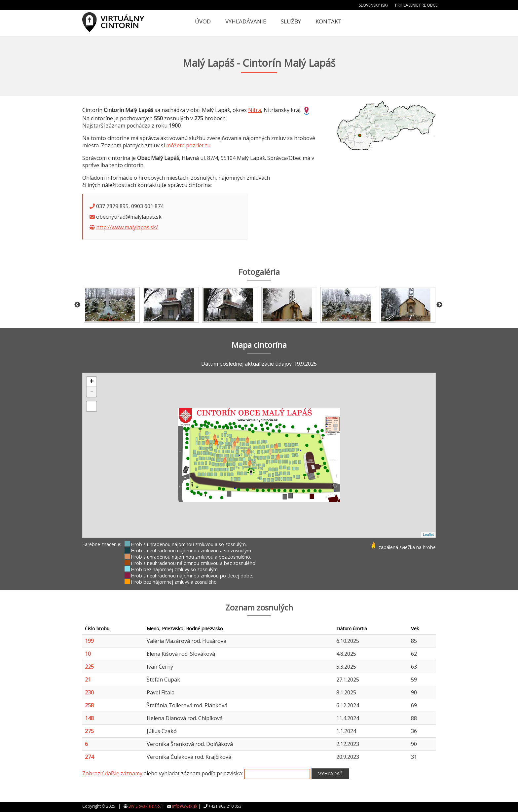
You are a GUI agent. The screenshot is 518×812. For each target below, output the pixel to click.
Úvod (203, 21)
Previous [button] (77, 305)
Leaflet (428, 535)
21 (88, 680)
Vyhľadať (330, 774)
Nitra (255, 110)
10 (88, 654)
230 (89, 692)
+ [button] (92, 382)
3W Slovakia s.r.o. (145, 806)
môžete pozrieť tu (188, 145)
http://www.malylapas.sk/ (127, 227)
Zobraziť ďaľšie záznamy (112, 773)
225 (89, 667)
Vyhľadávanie (246, 21)
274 (89, 757)
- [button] (92, 392)
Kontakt (329, 21)
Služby (291, 21)
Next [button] (439, 305)
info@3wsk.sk (185, 806)
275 (89, 731)
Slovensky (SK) (373, 5)
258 (89, 705)
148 (89, 718)
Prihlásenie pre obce (416, 5)
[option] (112, 305)
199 (89, 641)
